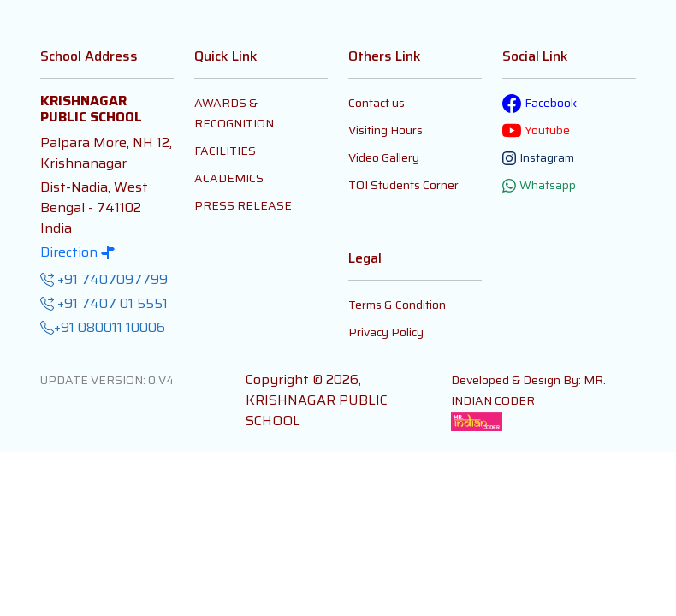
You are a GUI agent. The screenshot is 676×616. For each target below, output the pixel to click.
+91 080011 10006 (103, 328)
